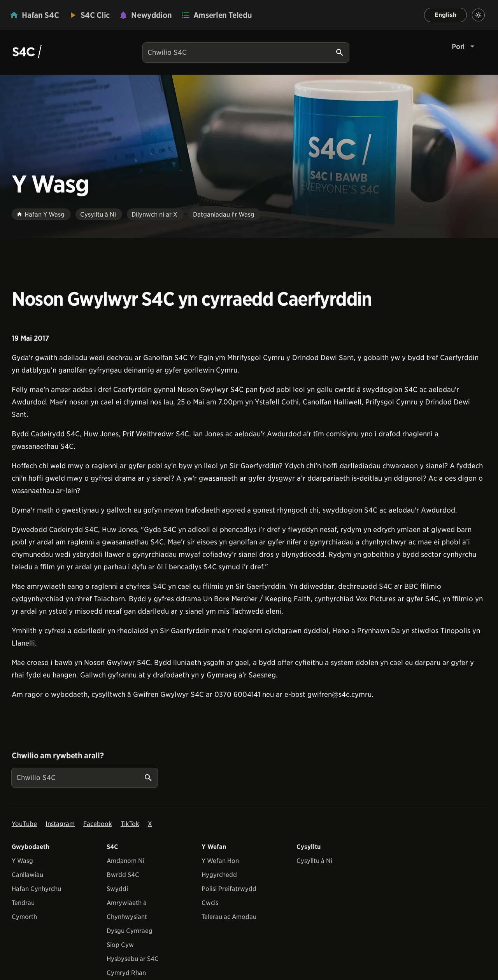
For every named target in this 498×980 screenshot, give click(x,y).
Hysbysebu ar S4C (133, 959)
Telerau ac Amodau (229, 917)
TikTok (130, 824)
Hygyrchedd (219, 875)
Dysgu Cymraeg (130, 931)
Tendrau (23, 903)
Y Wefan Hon (220, 861)
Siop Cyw (120, 945)
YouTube (24, 824)
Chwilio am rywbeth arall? (58, 756)
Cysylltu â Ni (314, 861)
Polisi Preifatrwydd (229, 889)
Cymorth (24, 917)
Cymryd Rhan (126, 973)
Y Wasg (22, 861)
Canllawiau (27, 875)
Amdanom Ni (125, 861)
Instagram (60, 824)
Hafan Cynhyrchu (36, 889)
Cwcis (210, 903)
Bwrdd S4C (123, 875)
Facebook (98, 824)
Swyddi (117, 889)
